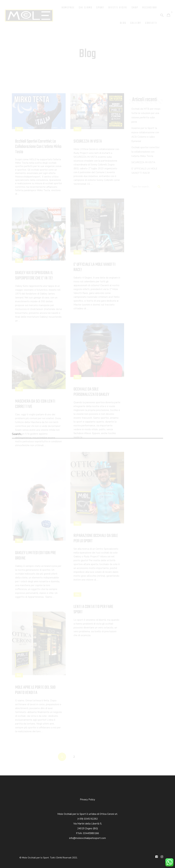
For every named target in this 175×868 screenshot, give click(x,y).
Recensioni (150, 8)
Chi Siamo (85, 8)
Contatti (151, 23)
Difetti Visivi (118, 8)
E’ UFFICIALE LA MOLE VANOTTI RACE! (94, 267)
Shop (135, 8)
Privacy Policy (87, 800)
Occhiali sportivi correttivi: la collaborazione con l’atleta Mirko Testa (38, 147)
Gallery (136, 23)
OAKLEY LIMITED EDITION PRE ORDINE (36, 556)
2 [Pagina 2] (74, 757)
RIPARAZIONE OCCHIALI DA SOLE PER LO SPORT (96, 538)
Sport (100, 8)
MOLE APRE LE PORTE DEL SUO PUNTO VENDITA (35, 690)
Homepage (68, 8)
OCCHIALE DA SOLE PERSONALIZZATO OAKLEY (91, 392)
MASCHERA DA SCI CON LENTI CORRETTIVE (35, 404)
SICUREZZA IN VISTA (88, 141)
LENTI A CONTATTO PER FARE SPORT (93, 609)
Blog (123, 23)
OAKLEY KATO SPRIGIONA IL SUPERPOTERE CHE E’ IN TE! (34, 276)
